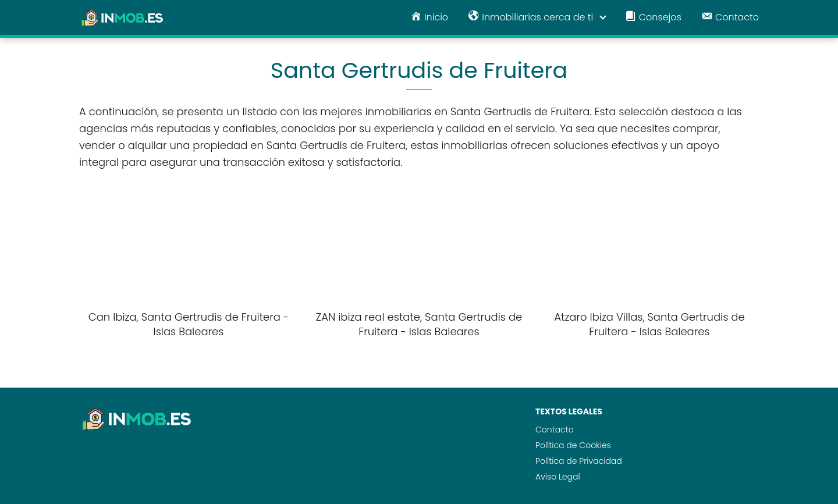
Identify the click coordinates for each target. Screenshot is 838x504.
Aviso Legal (558, 477)
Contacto (555, 430)
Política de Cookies (573, 445)
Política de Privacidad (579, 461)
